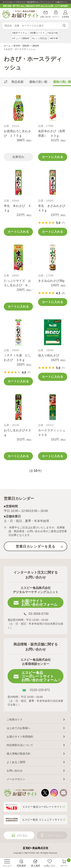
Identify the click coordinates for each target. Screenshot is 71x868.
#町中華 (54, 38)
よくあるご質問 (16, 762)
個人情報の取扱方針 (19, 754)
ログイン (56, 17)
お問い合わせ (46, 17)
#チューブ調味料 (21, 38)
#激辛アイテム (20, 33)
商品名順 (17, 82)
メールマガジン (16, 779)
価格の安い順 (38, 82)
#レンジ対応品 (40, 38)
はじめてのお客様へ (19, 728)
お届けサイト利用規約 (20, 737)
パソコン (22, 835)
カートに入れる (53, 157)
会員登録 (65, 17)
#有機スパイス (37, 33)
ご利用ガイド (15, 720)
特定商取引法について (20, 745)
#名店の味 (53, 33)
